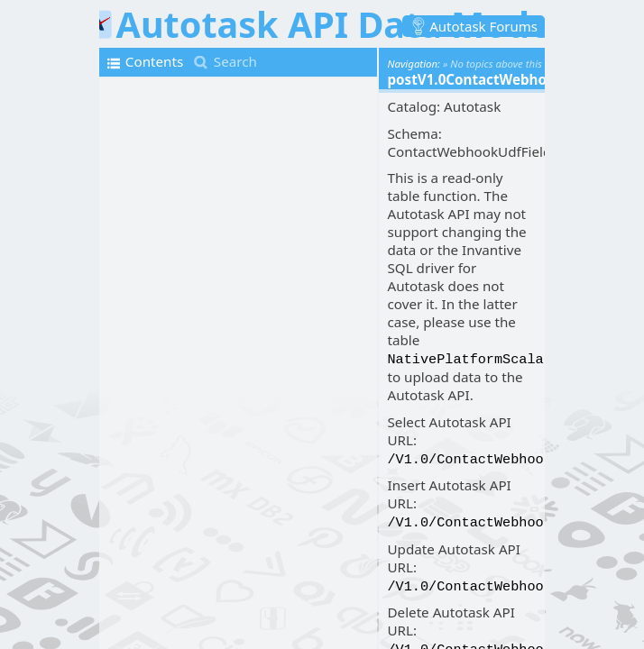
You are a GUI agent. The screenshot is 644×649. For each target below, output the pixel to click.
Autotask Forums (483, 26)
